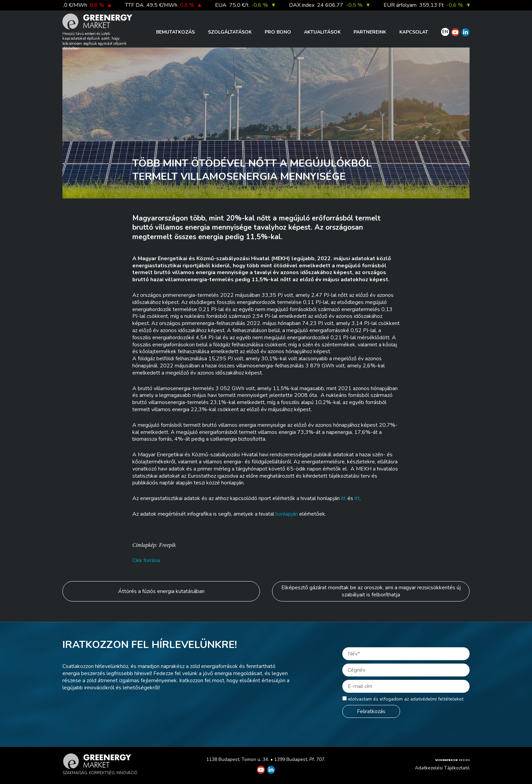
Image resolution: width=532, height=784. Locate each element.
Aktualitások (322, 32)
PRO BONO (278, 32)
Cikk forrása (146, 560)
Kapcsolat (414, 32)
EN (445, 32)
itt (344, 498)
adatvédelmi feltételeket (437, 699)
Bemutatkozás (175, 32)
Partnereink (370, 32)
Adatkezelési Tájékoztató (442, 768)
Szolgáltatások (230, 32)
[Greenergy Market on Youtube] (455, 32)
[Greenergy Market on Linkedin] (465, 32)
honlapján (287, 514)
